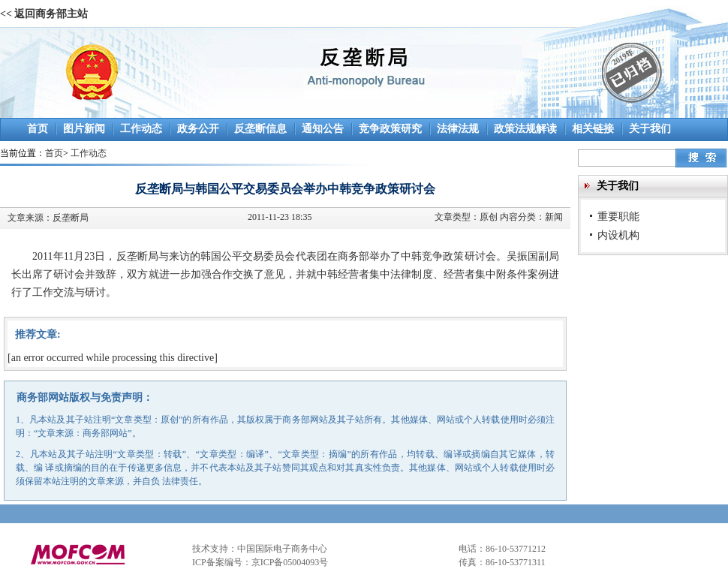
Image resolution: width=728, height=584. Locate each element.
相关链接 (593, 129)
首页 (38, 129)
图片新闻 (84, 129)
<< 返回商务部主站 (44, 14)
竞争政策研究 (390, 129)
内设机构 (618, 235)
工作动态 (141, 129)
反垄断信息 (260, 129)
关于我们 (650, 129)
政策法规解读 (525, 129)
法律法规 (458, 129)
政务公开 (198, 129)
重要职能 (618, 216)
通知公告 (323, 129)
